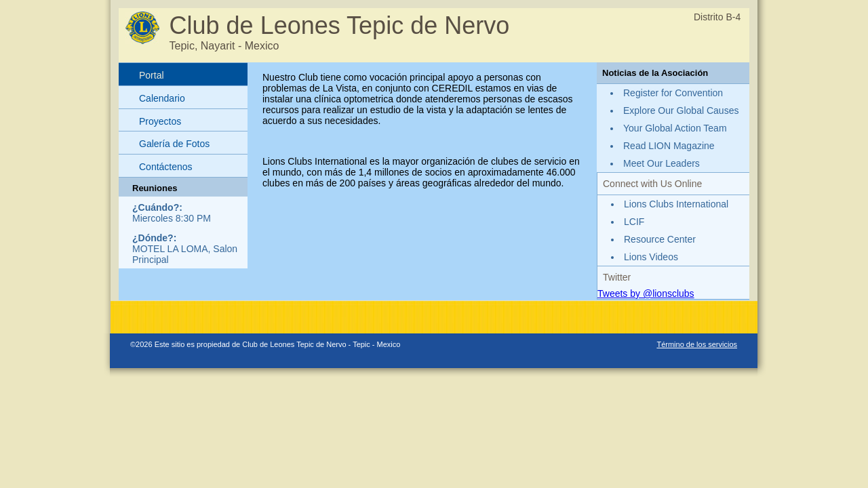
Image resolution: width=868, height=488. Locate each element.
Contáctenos (166, 167)
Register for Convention (673, 93)
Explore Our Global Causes (681, 110)
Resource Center (660, 239)
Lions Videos (651, 257)
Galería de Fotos (174, 144)
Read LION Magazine (669, 146)
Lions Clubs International (676, 204)
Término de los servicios (697, 344)
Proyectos (160, 121)
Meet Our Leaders (662, 163)
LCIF (634, 222)
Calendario (162, 98)
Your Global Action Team (675, 128)
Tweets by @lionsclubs (646, 293)
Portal (152, 75)
